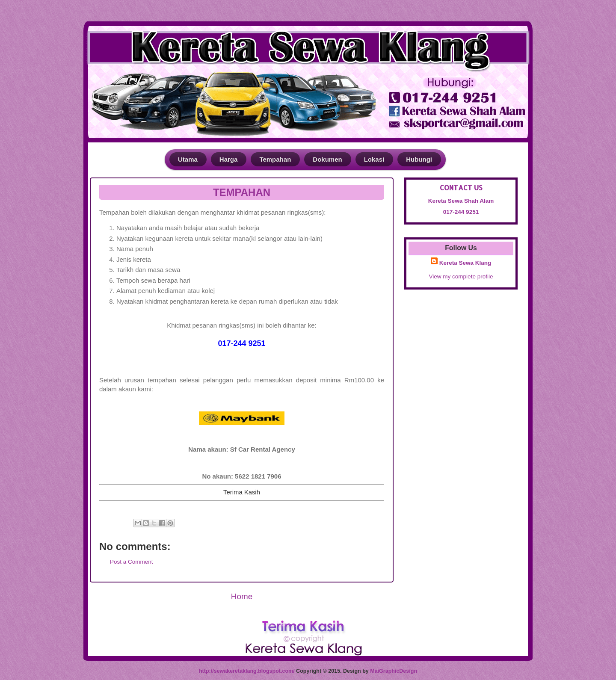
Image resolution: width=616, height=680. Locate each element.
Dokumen (327, 159)
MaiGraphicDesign (394, 671)
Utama (188, 159)
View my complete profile (461, 276)
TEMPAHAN (242, 192)
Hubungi (419, 159)
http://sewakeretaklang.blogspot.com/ (247, 671)
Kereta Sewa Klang (465, 263)
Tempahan (275, 159)
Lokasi (374, 159)
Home (242, 596)
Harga (229, 159)
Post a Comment (132, 562)
